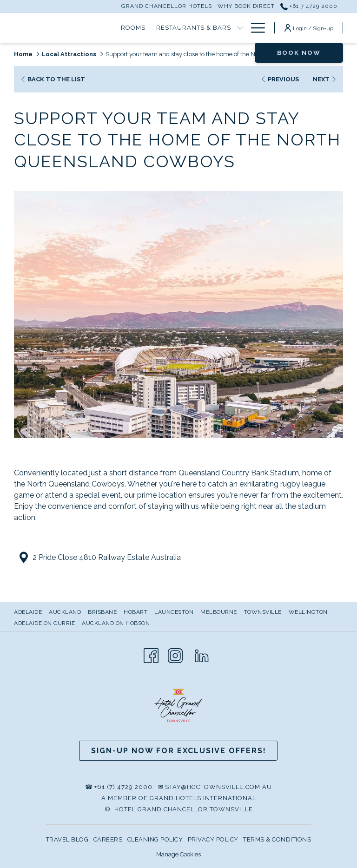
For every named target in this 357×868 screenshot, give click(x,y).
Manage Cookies (178, 854)
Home (23, 54)
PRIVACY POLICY (213, 839)
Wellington (308, 612)
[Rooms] (133, 28)
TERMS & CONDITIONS (277, 839)
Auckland (65, 612)
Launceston (174, 612)
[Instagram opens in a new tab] (175, 654)
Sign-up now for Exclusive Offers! (179, 751)
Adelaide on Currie (44, 623)
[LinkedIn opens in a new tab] (202, 654)
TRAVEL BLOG (67, 839)
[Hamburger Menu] (255, 28)
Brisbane (102, 612)
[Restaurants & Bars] (193, 28)
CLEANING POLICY (155, 839)
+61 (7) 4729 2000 (123, 787)
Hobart (136, 612)
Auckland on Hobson (116, 623)
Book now (299, 53)
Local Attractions (69, 54)
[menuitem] (29, 612)
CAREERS (108, 839)
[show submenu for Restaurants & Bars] (240, 28)
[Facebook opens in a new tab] (151, 654)
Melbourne (219, 612)
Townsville (263, 612)
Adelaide (28, 612)
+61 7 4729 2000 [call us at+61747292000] (309, 6)
